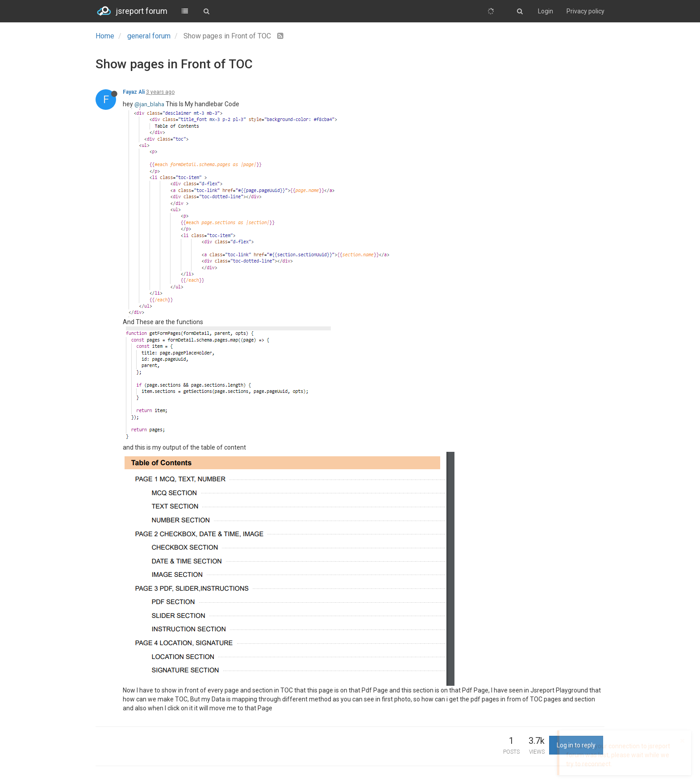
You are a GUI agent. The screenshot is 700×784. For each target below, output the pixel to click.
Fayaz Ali (134, 92)
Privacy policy (585, 11)
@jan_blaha (149, 104)
